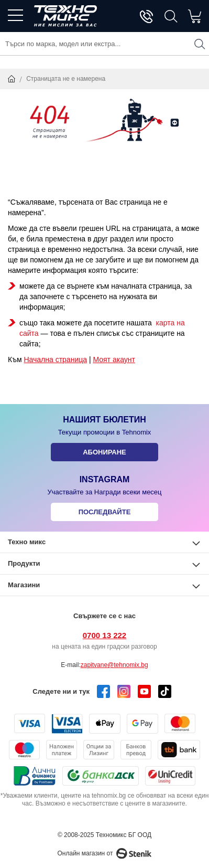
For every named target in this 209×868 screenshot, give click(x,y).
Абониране (104, 452)
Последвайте (105, 512)
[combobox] (104, 44)
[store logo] (65, 16)
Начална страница (55, 359)
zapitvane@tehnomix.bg (114, 665)
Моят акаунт (114, 359)
